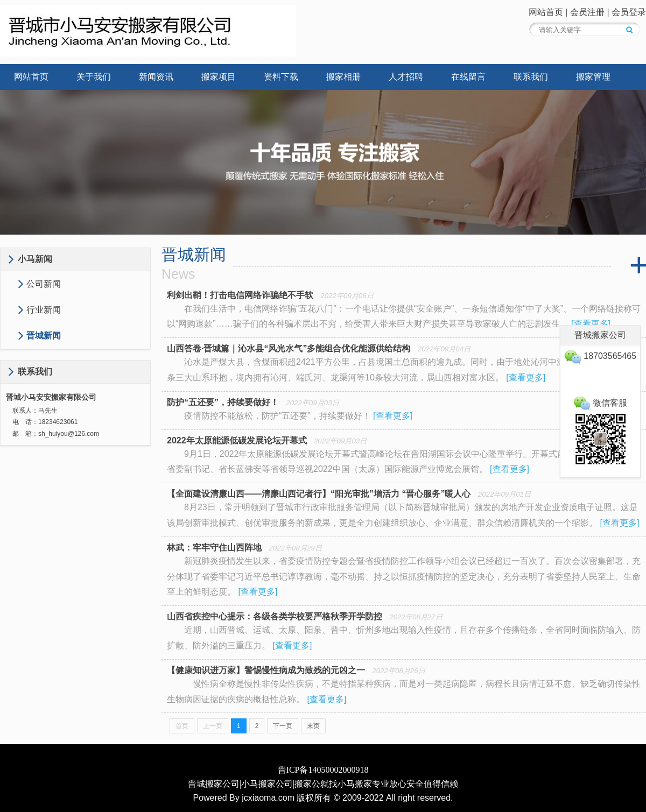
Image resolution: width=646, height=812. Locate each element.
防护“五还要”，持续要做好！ (223, 402)
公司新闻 (44, 284)
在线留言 (468, 77)
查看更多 (591, 324)
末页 (313, 726)
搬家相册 (343, 77)
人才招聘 (406, 77)
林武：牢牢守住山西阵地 (214, 548)
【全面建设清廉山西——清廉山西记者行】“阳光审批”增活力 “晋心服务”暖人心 (319, 494)
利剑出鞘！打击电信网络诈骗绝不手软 (240, 295)
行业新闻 (44, 310)
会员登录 (629, 12)
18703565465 (600, 356)
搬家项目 (219, 77)
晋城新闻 (44, 336)
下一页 (283, 726)
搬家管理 (593, 77)
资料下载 (281, 77)
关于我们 (94, 77)
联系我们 (531, 77)
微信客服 (600, 403)
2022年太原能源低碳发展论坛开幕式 (237, 440)
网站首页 (546, 12)
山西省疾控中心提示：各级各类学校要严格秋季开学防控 (275, 616)
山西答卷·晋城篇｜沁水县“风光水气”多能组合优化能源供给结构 (289, 348)
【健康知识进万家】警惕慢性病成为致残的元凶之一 (266, 670)
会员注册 (587, 12)
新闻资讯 (156, 77)
